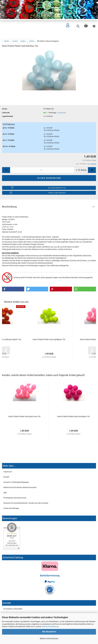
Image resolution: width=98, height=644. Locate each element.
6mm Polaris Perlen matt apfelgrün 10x (49, 339)
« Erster (6, 41)
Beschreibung (9, 207)
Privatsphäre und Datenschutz (15, 498)
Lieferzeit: (6, 113)
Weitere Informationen (49, 638)
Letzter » (32, 41)
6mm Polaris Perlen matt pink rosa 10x (24, 416)
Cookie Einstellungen (11, 508)
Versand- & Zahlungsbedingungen (16, 482)
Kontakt (6, 477)
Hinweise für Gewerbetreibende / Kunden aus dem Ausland (26, 503)
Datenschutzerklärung (50, 626)
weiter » (23, 41)
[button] (13, 289)
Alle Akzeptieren (49, 632)
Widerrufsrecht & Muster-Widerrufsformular (20, 487)
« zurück (15, 41)
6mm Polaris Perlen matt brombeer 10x (73, 416)
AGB (5, 493)
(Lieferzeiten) (62, 113)
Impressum (8, 472)
